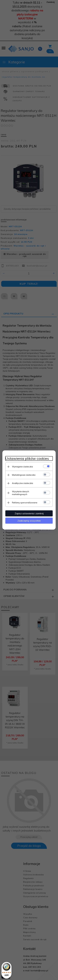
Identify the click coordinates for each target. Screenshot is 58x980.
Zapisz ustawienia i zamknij (29, 513)
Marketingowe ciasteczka (24, 475)
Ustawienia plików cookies (27, 459)
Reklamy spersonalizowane (25, 503)
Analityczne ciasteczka (22, 483)
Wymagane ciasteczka (22, 467)
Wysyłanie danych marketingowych (20, 493)
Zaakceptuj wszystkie (29, 521)
